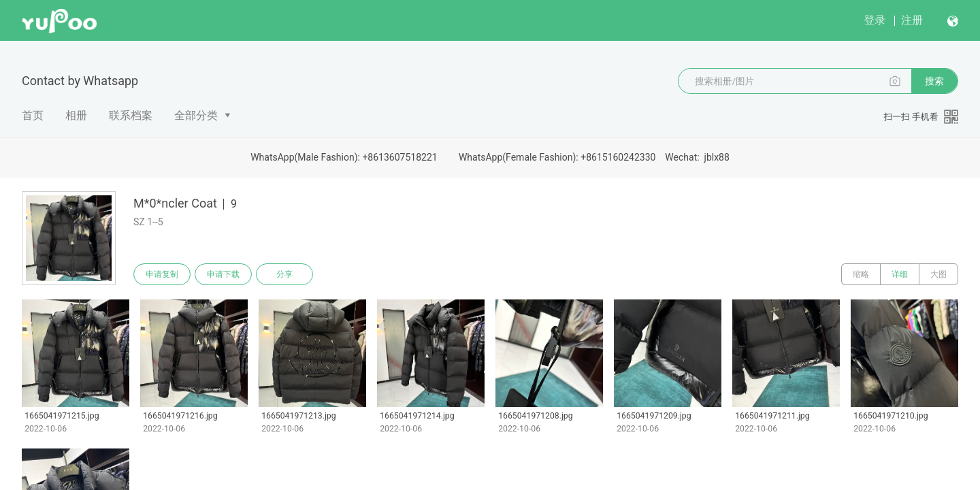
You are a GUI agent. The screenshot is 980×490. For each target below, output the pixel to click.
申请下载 (223, 274)
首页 (33, 115)
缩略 (861, 274)
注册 (912, 20)
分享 (284, 274)
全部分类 (196, 115)
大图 (938, 274)
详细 (900, 274)
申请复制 (162, 274)
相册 (76, 115)
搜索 (934, 81)
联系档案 (131, 115)
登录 (875, 20)
